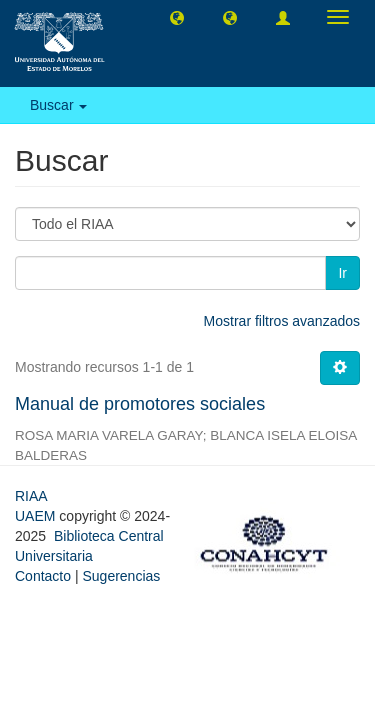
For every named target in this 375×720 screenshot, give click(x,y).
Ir (342, 273)
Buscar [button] (58, 105)
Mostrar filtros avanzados (282, 321)
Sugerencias (121, 576)
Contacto (43, 576)
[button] (177, 17)
